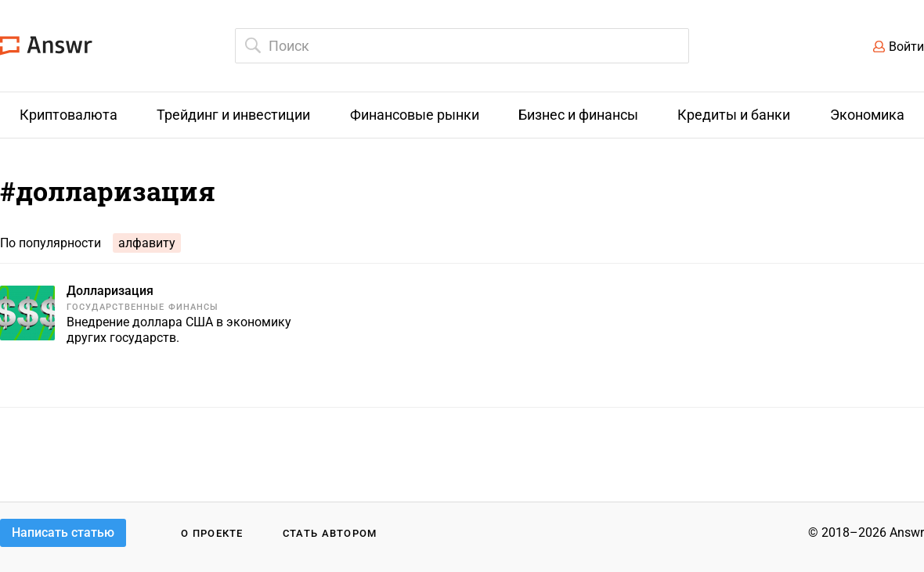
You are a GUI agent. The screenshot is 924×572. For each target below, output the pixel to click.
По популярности (51, 243)
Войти (906, 47)
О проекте (212, 533)
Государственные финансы (143, 307)
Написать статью (63, 532)
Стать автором (330, 533)
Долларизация (110, 291)
